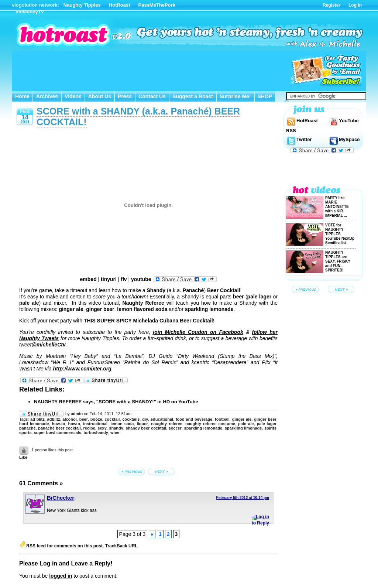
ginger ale (242, 419)
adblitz (54, 419)
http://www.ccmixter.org (82, 369)
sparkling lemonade (203, 428)
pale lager (267, 424)
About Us (100, 96)
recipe (89, 428)
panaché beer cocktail (59, 428)
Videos (73, 96)
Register (331, 5)
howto (74, 424)
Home (22, 96)
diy (145, 419)
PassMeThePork (157, 5)
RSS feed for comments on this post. (61, 546)
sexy (102, 428)
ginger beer (265, 419)
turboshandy (96, 433)
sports (25, 433)
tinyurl (109, 279)
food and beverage (194, 419)
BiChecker (61, 498)
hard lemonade (34, 424)
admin (77, 414)
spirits (270, 428)
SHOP (265, 96)
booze (96, 419)
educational (162, 419)
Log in (355, 5)
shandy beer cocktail (146, 428)
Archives (47, 96)
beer (84, 419)
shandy (116, 428)
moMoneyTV (30, 12)
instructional (95, 424)
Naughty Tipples (82, 5)
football (222, 419)
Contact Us (152, 96)
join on (198, 332)
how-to (58, 424)
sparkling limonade (243, 428)
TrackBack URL (121, 546)
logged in (61, 576)
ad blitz (37, 419)
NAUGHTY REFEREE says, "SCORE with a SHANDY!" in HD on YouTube (116, 402)
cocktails (131, 419)
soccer (175, 428)
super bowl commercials (58, 433)
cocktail (112, 419)
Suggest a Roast (193, 96)
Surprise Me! (235, 96)
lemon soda (122, 424)
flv (124, 279)
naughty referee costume (210, 424)
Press (125, 96)
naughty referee (167, 424)
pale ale (246, 424)
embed (88, 279)
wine (115, 433)
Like (23, 457)
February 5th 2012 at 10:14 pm (243, 498)
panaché (28, 428)
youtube (141, 279)
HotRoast (120, 5)
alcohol (70, 419)
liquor (143, 424)
